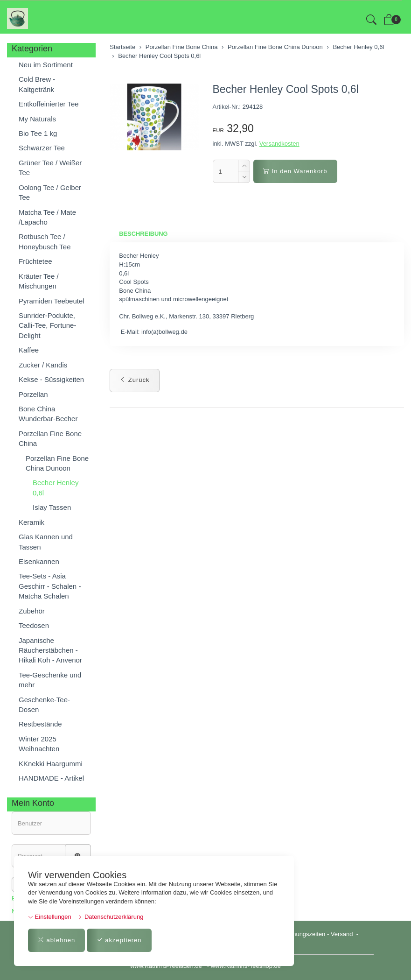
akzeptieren (119, 940)
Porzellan (33, 394)
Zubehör (32, 611)
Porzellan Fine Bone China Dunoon (57, 463)
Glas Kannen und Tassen (46, 542)
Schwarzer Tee (42, 148)
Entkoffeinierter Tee (49, 104)
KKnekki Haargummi (51, 764)
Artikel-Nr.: (227, 107)
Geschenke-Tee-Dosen (44, 705)
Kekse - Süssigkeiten (51, 379)
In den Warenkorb (295, 171)
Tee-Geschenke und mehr (50, 680)
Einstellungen (50, 917)
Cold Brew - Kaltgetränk (37, 84)
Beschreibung (143, 234)
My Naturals (37, 119)
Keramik (31, 522)
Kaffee (29, 350)
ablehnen (56, 940)
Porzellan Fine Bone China (50, 438)
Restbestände (40, 724)
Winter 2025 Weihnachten (39, 744)
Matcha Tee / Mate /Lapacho (47, 217)
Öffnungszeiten (305, 934)
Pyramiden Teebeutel (52, 301)
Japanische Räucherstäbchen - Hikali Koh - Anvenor (50, 650)
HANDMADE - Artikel (51, 778)
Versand (342, 934)
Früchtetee (35, 261)
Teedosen (34, 625)
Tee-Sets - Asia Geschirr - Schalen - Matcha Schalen (50, 586)
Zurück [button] (134, 380)
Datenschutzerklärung (110, 917)
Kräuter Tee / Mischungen (39, 281)
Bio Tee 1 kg (38, 133)
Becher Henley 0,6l (56, 487)
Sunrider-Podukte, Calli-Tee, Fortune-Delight (47, 325)
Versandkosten (279, 144)
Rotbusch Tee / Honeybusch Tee (45, 241)
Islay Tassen (52, 507)
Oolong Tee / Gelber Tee (50, 192)
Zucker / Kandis (43, 365)
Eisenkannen (39, 561)
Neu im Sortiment (46, 65)
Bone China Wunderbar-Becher (48, 414)
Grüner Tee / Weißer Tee (50, 168)
